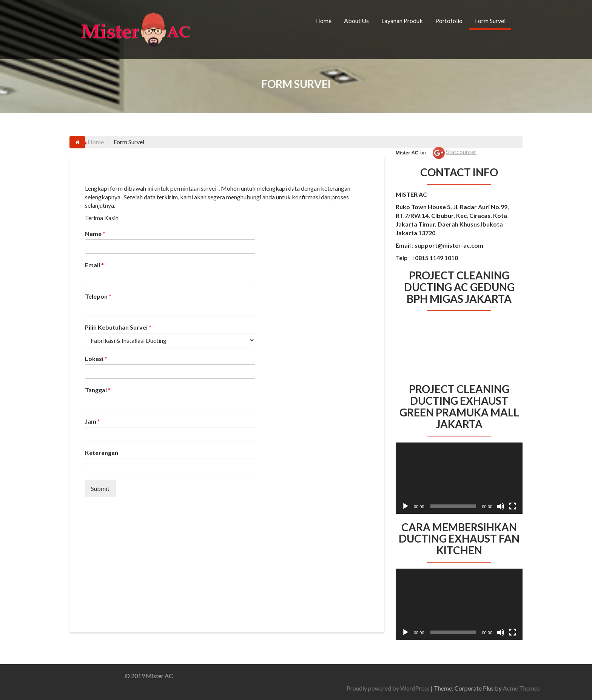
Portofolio (449, 21)
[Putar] (405, 506)
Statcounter (461, 152)
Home (323, 21)
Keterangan (102, 453)
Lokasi (96, 358)
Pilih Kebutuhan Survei (118, 327)
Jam (92, 421)
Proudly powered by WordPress (480, 688)
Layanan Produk (402, 21)
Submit (100, 488)
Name (95, 234)
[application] (459, 478)
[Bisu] (501, 506)
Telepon (98, 296)
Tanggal (98, 390)
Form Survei (490, 21)
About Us (356, 21)
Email (94, 265)
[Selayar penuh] (513, 506)
